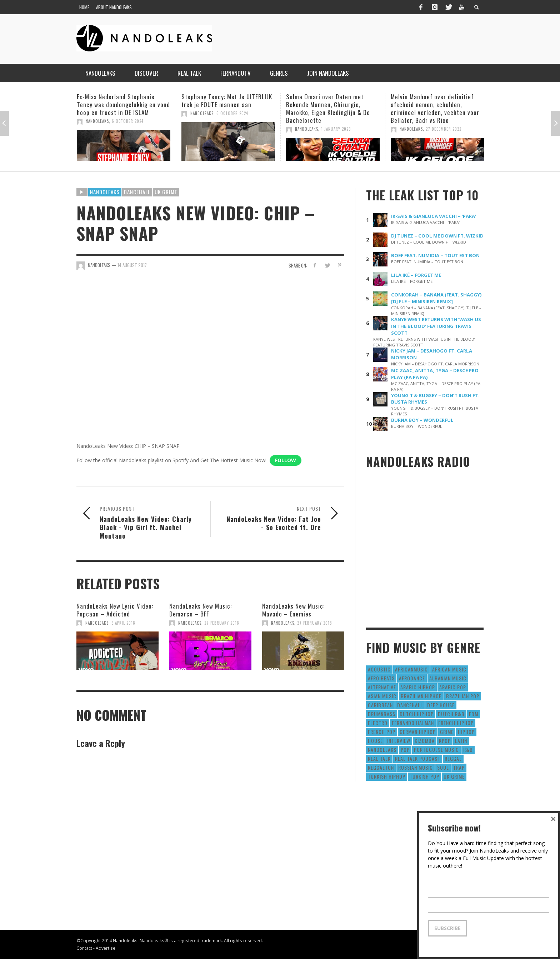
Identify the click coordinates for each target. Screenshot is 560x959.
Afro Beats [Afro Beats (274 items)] (381, 678)
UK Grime (166, 192)
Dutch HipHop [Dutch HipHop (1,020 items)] (417, 714)
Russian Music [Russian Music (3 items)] (416, 767)
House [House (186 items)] (375, 741)
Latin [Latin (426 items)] (461, 741)
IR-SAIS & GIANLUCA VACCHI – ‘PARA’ (434, 216)
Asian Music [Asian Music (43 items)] (382, 696)
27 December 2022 (444, 129)
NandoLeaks (97, 121)
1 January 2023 (336, 129)
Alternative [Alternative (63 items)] (382, 687)
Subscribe (447, 928)
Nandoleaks (105, 192)
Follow (286, 460)
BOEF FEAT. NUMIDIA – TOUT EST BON (435, 255)
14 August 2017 (132, 265)
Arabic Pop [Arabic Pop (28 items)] (453, 687)
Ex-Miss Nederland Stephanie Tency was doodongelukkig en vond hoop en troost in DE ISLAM (123, 104)
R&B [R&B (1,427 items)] (468, 750)
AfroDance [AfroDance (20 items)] (412, 678)
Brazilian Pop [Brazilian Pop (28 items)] (463, 696)
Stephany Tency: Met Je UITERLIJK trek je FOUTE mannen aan (227, 101)
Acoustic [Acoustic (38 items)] (379, 669)
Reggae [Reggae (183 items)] (453, 758)
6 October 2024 (128, 121)
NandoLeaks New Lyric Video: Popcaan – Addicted (115, 610)
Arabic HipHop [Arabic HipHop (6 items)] (418, 687)
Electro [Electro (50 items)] (378, 723)
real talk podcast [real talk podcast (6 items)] (418, 758)
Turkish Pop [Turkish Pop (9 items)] (424, 776)
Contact (84, 948)
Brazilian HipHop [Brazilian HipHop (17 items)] (421, 696)
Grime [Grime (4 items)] (447, 732)
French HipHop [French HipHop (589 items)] (456, 723)
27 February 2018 (222, 623)
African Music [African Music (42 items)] (449, 669)
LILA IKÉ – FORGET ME (416, 275)
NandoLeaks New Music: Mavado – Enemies (293, 610)
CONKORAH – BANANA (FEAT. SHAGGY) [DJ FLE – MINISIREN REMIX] (436, 298)
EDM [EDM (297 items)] (474, 714)
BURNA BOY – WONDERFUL (422, 420)
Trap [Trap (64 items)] (459, 767)
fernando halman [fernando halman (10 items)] (413, 723)
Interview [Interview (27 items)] (399, 741)
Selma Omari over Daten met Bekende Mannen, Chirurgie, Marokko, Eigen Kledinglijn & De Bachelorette (328, 108)
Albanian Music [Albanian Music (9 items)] (448, 678)
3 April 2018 (123, 623)
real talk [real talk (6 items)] (379, 758)
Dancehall (137, 192)
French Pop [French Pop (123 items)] (382, 732)
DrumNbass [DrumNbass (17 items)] (382, 714)
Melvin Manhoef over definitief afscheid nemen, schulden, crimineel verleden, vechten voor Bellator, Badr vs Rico (435, 108)
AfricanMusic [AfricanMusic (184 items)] (411, 669)
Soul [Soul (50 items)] (443, 767)
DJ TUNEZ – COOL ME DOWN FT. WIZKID (437, 236)
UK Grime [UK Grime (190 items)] (454, 776)
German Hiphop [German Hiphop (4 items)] (418, 732)
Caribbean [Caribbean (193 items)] (380, 705)
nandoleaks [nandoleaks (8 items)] (382, 750)
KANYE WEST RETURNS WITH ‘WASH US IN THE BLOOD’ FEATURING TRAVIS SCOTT (436, 326)
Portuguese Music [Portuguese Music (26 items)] (436, 750)
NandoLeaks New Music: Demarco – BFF (201, 610)
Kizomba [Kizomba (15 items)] (425, 741)
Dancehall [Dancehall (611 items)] (410, 705)
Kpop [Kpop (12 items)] (445, 741)
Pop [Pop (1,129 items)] (405, 750)
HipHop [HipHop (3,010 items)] (466, 732)
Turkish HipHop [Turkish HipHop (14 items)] (387, 776)
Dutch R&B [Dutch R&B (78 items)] (451, 714)
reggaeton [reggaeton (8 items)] (381, 767)
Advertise (106, 948)
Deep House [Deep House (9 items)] (441, 705)
